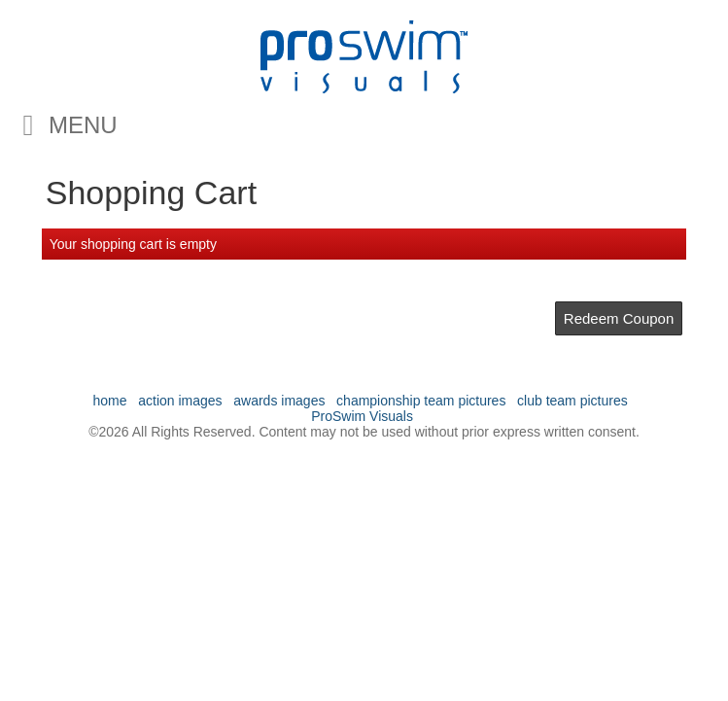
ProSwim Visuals (362, 416)
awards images (279, 401)
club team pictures (572, 401)
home (110, 401)
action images (180, 401)
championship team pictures (421, 401)
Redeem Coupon (619, 318)
